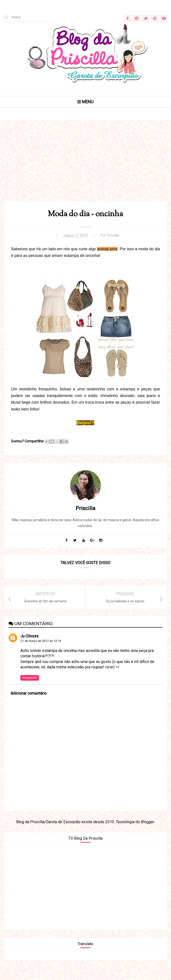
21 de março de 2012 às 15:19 (41, 641)
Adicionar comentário (29, 693)
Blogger (147, 822)
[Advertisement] (85, 167)
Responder (30, 678)
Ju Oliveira (29, 636)
